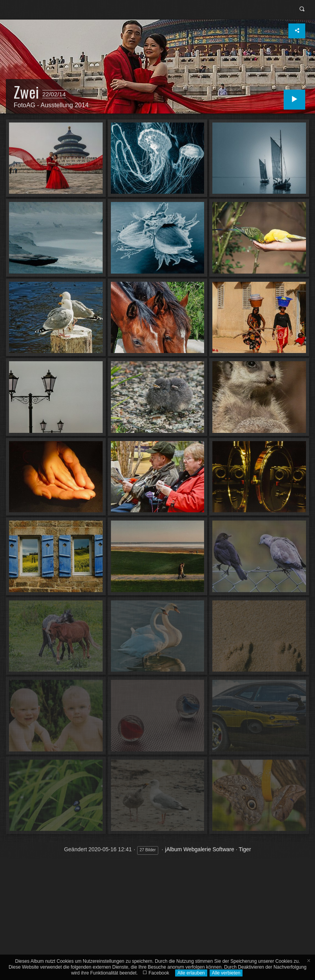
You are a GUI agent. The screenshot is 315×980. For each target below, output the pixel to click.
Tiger (245, 849)
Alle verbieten (226, 973)
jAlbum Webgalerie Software (199, 849)
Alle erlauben (191, 973)
